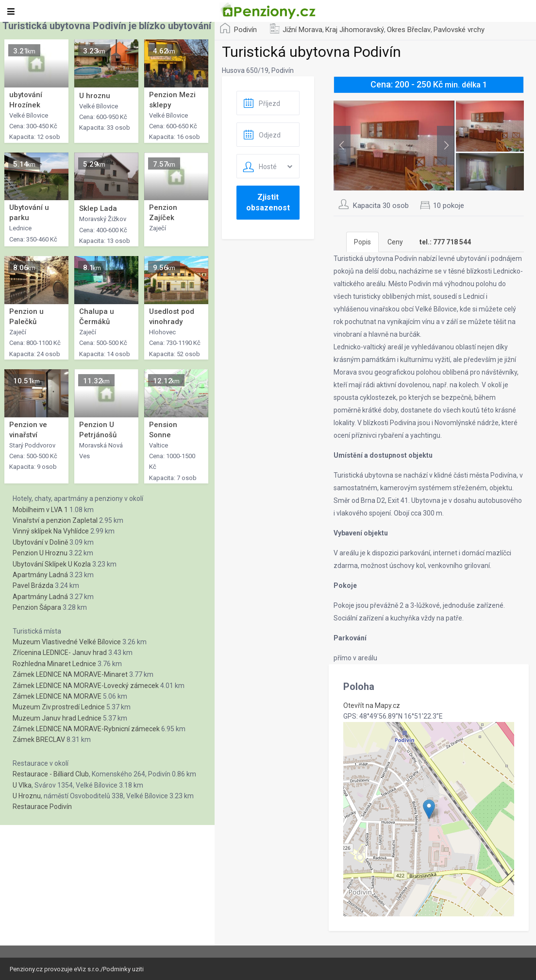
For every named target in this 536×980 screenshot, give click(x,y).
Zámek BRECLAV (39, 739)
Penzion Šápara (37, 607)
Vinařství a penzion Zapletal (55, 520)
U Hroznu (27, 796)
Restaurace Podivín (42, 807)
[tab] (445, 242)
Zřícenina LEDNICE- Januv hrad (60, 653)
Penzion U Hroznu (40, 553)
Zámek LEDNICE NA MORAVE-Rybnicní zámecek (86, 729)
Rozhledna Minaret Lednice (54, 664)
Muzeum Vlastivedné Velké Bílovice (67, 642)
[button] (429, 809)
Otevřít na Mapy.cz (372, 705)
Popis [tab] (362, 242)
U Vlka (22, 785)
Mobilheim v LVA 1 (40, 510)
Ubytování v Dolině (40, 542)
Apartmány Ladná (40, 575)
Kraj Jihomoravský (355, 30)
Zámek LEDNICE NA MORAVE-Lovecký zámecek (86, 686)
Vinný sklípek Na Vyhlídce (51, 531)
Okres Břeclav (409, 30)
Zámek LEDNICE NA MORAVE (57, 696)
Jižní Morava (302, 30)
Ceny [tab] (395, 242)
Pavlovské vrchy (459, 30)
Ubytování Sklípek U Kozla (52, 564)
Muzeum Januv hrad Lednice (57, 718)
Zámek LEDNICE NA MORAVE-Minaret (70, 674)
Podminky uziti (123, 969)
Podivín (245, 30)
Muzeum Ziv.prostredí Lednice (59, 707)
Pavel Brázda (33, 585)
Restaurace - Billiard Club (51, 774)
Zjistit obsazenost (268, 202)
